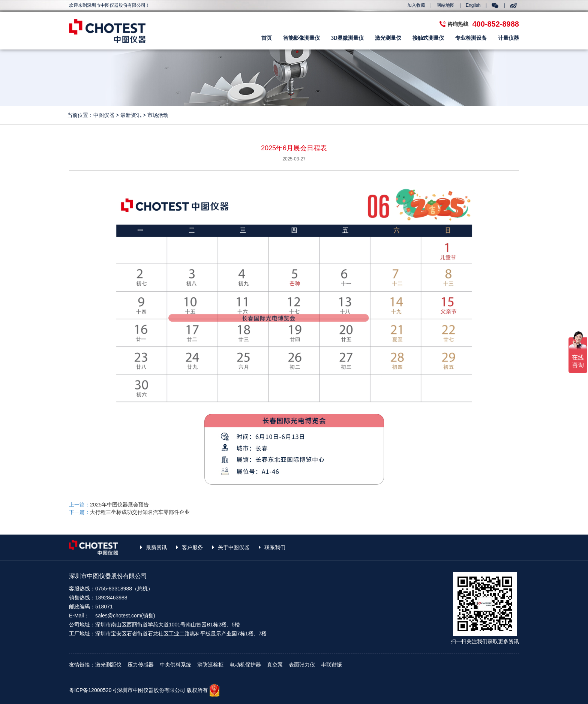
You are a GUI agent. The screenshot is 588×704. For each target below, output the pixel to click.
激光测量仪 (388, 38)
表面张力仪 (302, 665)
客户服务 (192, 547)
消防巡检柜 (210, 665)
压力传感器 (141, 665)
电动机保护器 (245, 665)
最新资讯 (131, 115)
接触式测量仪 (428, 38)
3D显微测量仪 (347, 38)
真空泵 (275, 665)
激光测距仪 (108, 665)
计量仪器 (508, 38)
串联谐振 (331, 665)
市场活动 (158, 115)
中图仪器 (104, 115)
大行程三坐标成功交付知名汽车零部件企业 (140, 512)
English (473, 5)
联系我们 (275, 547)
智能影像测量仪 (301, 38)
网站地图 (445, 5)
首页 (267, 38)
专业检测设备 (471, 38)
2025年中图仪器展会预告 (119, 505)
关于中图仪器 (234, 547)
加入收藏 (416, 5)
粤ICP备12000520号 (93, 690)
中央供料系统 (175, 665)
